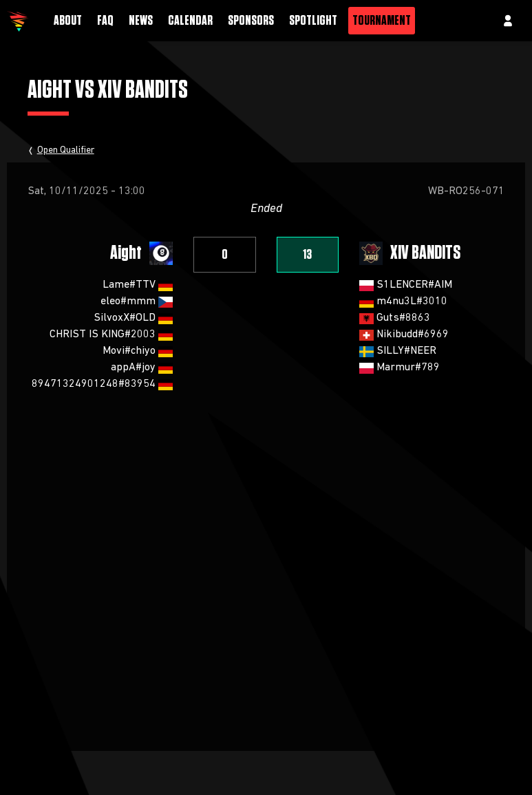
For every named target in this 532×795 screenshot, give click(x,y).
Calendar (190, 21)
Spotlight (313, 21)
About (68, 21)
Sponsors (251, 21)
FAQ (105, 21)
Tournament (382, 21)
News (141, 21)
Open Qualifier (66, 150)
